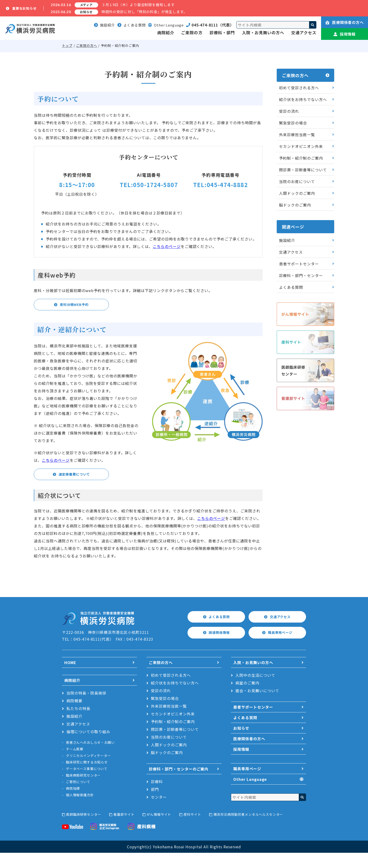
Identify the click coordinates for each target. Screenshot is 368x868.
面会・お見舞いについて (257, 706)
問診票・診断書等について (303, 170)
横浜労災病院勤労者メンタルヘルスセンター (248, 830)
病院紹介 (166, 32)
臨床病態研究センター (83, 790)
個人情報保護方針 (80, 810)
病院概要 (74, 716)
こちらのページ (167, 246)
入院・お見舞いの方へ (263, 32)
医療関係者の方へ (345, 22)
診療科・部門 (222, 32)
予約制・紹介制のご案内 (301, 158)
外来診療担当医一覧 (297, 135)
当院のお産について (297, 181)
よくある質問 (132, 25)
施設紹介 (104, 25)
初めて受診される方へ (299, 88)
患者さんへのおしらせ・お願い (90, 758)
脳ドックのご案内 (295, 205)
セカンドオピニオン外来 (301, 146)
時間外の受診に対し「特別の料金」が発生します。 (144, 12)
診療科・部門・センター (301, 275)
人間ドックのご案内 (297, 193)
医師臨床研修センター (84, 830)
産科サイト (192, 830)
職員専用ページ (281, 648)
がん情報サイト (159, 830)
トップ (67, 45)
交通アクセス (304, 32)
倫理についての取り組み (88, 747)
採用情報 (345, 34)
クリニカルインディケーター (88, 771)
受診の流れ (289, 111)
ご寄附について (78, 797)
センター (159, 812)
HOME (70, 678)
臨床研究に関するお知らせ (87, 777)
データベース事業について (87, 784)
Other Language (250, 795)
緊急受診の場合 (293, 123)
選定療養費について (75, 488)
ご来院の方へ (86, 45)
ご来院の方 (192, 32)
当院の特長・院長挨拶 (86, 708)
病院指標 (73, 804)
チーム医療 (75, 764)
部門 (155, 804)
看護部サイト (124, 830)
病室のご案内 (247, 698)
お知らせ (241, 743)
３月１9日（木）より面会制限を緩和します (138, 5)
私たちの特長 (78, 724)
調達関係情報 (219, 648)
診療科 (157, 797)
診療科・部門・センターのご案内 (179, 784)
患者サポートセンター (299, 264)
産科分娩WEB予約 (75, 305)
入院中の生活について (255, 690)
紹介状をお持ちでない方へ (303, 99)
